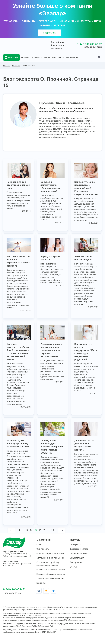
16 (40, 530)
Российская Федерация (57, 44)
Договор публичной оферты (50, 578)
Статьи (73, 567)
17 (44, 530)
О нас (39, 544)
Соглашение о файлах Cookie (50, 558)
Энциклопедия (77, 558)
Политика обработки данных (50, 553)
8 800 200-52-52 (92, 44)
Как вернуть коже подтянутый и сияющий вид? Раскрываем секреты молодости (86, 188)
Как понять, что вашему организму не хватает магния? (18, 444)
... (23, 530)
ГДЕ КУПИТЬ (37, 58)
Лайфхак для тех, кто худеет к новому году (18, 185)
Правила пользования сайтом (51, 569)
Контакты (41, 583)
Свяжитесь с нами (79, 553)
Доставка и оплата (79, 549)
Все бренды (76, 562)
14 (31, 530)
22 (53, 530)
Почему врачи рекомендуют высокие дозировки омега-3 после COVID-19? (52, 447)
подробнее (49, 33)
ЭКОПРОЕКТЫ (72, 58)
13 (27, 530)
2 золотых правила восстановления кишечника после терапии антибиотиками (51, 350)
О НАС (61, 58)
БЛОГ (54, 58)
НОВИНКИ (25, 58)
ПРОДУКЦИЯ (13, 57)
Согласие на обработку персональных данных (48, 564)
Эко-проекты (43, 549)
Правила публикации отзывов (51, 574)
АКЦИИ (47, 58)
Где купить (75, 544)
